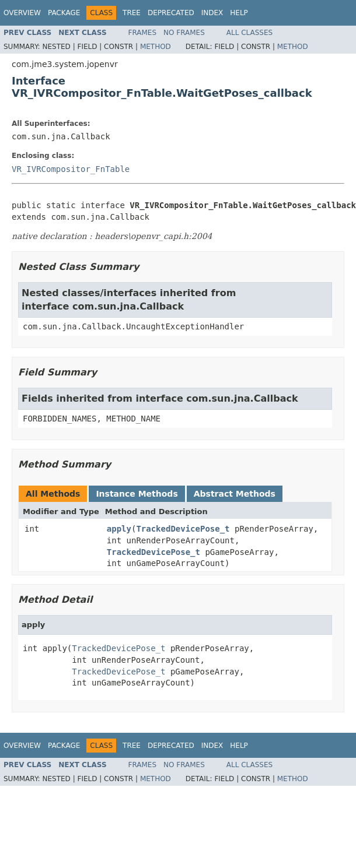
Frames (143, 33)
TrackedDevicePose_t (183, 529)
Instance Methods (137, 494)
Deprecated (171, 13)
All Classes (249, 33)
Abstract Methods (235, 494)
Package (64, 13)
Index (212, 13)
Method (156, 47)
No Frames (184, 33)
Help (239, 13)
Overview (22, 13)
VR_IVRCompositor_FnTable (71, 169)
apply (119, 529)
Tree (132, 13)
